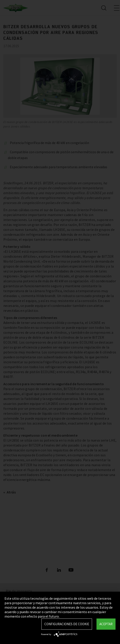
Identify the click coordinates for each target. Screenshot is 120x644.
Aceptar (106, 624)
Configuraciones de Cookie (67, 624)
